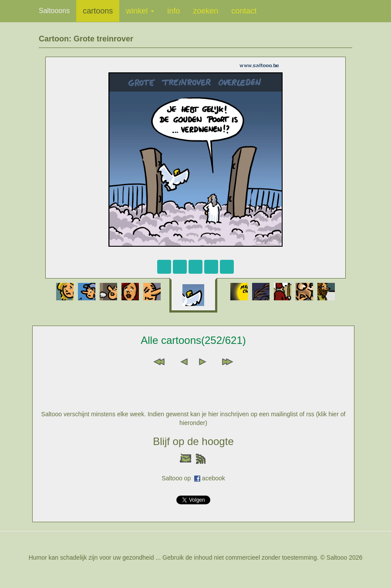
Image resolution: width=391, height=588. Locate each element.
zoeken (206, 11)
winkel (140, 11)
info (174, 11)
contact (244, 11)
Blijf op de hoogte (193, 441)
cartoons (98, 11)
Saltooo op (178, 478)
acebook (214, 478)
